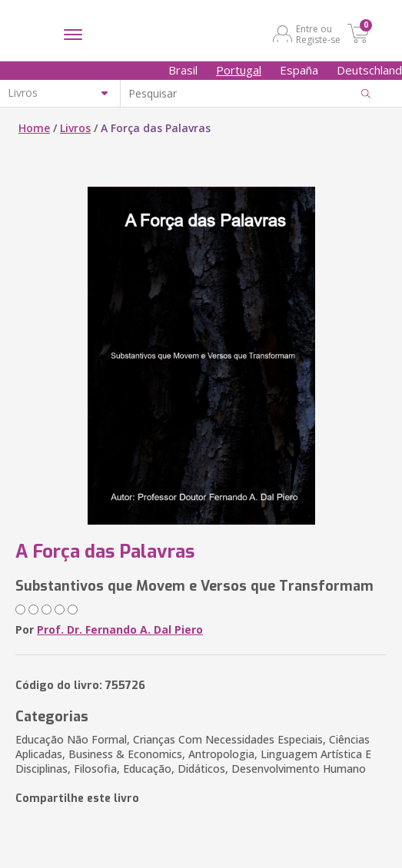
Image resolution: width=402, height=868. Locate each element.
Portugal (239, 70)
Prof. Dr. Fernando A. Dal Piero (120, 629)
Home (34, 128)
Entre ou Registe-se (318, 34)
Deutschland (369, 70)
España (299, 70)
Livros (75, 128)
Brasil (183, 70)
